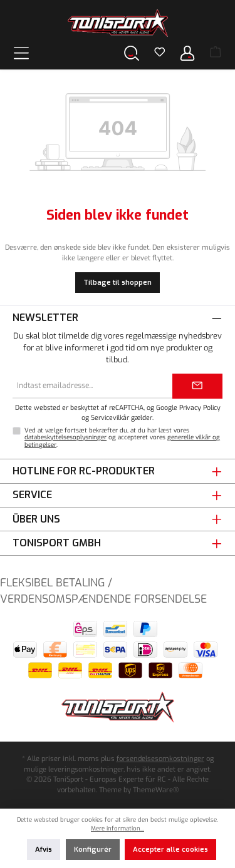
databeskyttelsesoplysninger (65, 437)
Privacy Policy (200, 407)
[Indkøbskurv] (216, 53)
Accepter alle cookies (170, 850)
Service (32, 495)
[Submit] (197, 386)
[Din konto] (187, 53)
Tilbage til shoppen (118, 283)
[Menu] (21, 53)
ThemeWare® (156, 790)
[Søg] (132, 53)
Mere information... (118, 828)
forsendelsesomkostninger (160, 759)
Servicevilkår (110, 417)
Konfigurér (93, 850)
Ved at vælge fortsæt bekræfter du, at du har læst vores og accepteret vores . (122, 438)
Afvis (44, 850)
